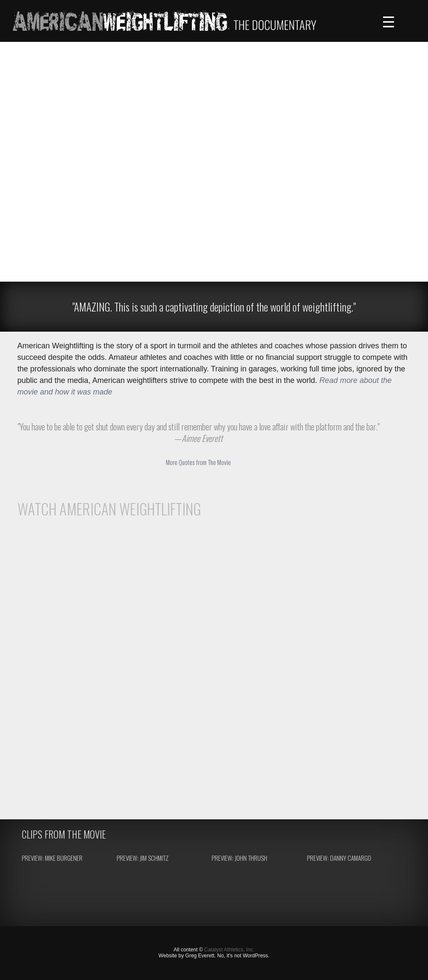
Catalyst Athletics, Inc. (229, 950)
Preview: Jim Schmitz (143, 858)
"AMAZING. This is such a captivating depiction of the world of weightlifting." (214, 307)
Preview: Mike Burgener (52, 858)
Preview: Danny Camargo (339, 858)
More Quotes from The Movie (198, 462)
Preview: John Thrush (239, 858)
